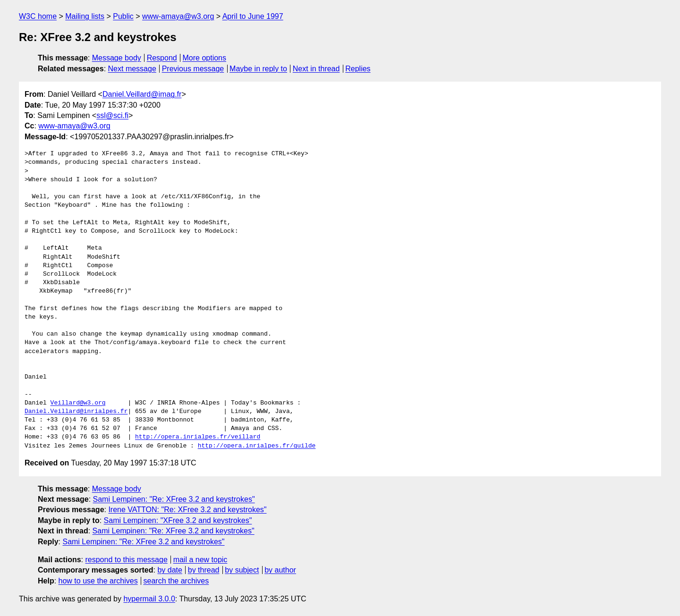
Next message (132, 69)
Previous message (193, 69)
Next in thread (316, 69)
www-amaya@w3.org (178, 16)
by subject (242, 570)
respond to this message (126, 560)
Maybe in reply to (258, 69)
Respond (162, 58)
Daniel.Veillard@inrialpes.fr (76, 412)
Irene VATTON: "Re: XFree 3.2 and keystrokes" (187, 510)
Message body (117, 58)
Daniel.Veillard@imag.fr (142, 94)
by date (170, 570)
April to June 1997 (253, 16)
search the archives (176, 581)
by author (280, 570)
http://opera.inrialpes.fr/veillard (198, 437)
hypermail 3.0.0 (149, 599)
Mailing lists (85, 16)
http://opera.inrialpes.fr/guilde (257, 446)
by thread (204, 570)
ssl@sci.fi (112, 115)
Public (123, 16)
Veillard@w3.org (78, 403)
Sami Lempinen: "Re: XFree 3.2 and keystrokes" (174, 499)
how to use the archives (98, 581)
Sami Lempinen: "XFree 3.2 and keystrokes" (178, 520)
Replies (358, 69)
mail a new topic (200, 560)
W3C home (38, 16)
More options (205, 58)
